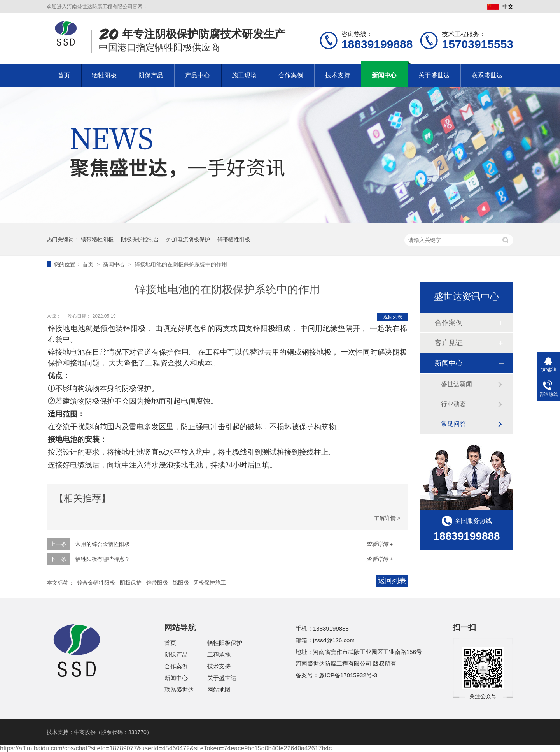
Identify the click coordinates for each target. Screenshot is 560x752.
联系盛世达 (487, 75)
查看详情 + (380, 544)
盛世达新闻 (457, 384)
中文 (500, 7)
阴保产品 (151, 75)
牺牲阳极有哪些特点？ (103, 559)
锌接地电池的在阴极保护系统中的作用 (181, 264)
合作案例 (291, 75)
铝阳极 (181, 583)
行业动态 (453, 404)
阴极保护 (131, 583)
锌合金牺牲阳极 (96, 583)
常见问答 (453, 424)
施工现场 (244, 75)
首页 (64, 75)
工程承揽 (219, 654)
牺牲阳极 (104, 75)
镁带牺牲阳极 (97, 239)
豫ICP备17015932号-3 (348, 675)
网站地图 (219, 690)
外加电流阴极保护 (188, 239)
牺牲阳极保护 (225, 643)
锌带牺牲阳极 (234, 239)
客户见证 (449, 343)
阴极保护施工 (210, 583)
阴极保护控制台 (140, 239)
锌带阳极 (157, 583)
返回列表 (393, 317)
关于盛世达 (434, 75)
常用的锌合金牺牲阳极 (103, 544)
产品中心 (198, 75)
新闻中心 (384, 75)
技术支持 (338, 75)
